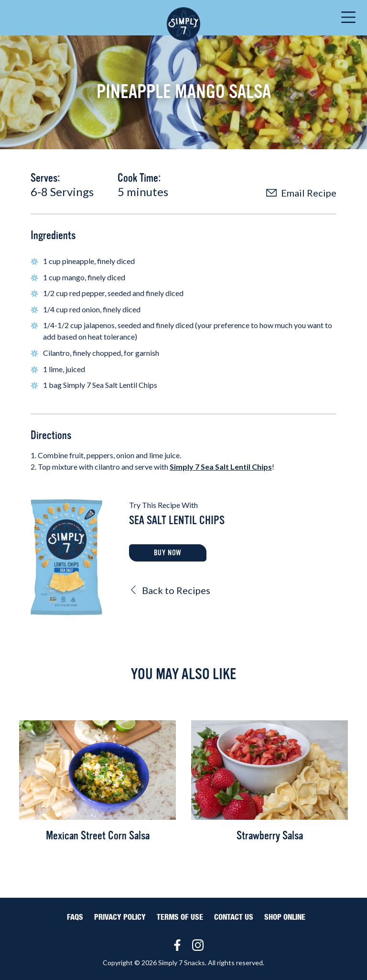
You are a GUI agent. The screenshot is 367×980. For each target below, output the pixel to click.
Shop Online (285, 917)
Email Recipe (301, 193)
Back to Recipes (170, 590)
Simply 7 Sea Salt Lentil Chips (221, 467)
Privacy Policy (120, 917)
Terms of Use (180, 917)
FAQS (75, 917)
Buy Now (168, 553)
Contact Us (234, 917)
